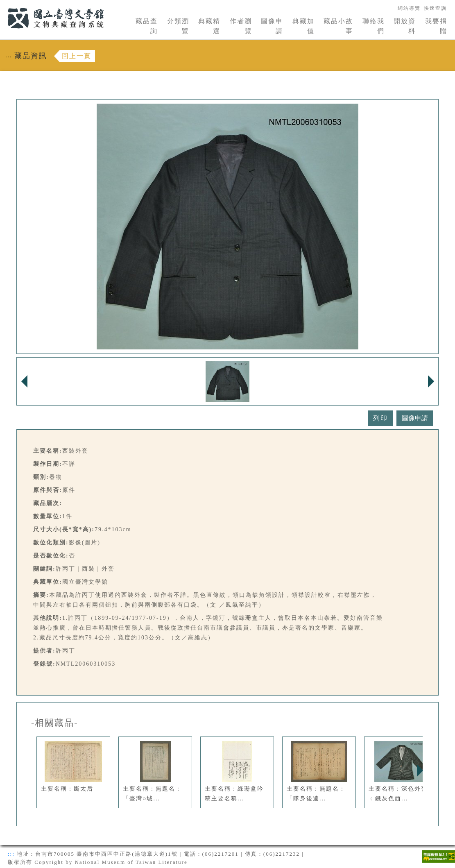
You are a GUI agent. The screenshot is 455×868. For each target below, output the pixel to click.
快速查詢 (435, 8)
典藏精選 (209, 26)
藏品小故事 (338, 26)
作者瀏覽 (241, 26)
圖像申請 (272, 26)
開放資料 (405, 26)
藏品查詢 (147, 26)
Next (420, 771)
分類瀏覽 (178, 26)
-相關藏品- (55, 723)
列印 (380, 418)
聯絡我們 (374, 26)
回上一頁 (77, 56)
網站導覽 (409, 8)
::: (3, 5)
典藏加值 (303, 26)
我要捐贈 (436, 26)
